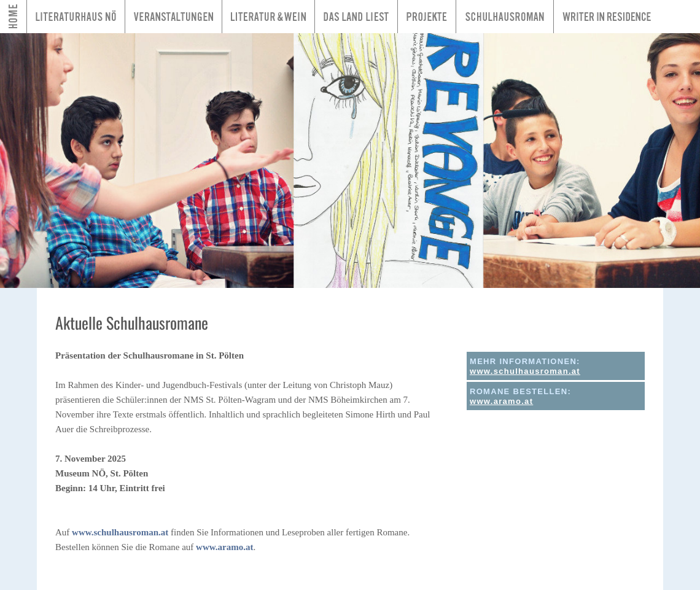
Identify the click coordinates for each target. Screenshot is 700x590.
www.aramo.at (224, 547)
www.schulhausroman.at (120, 532)
